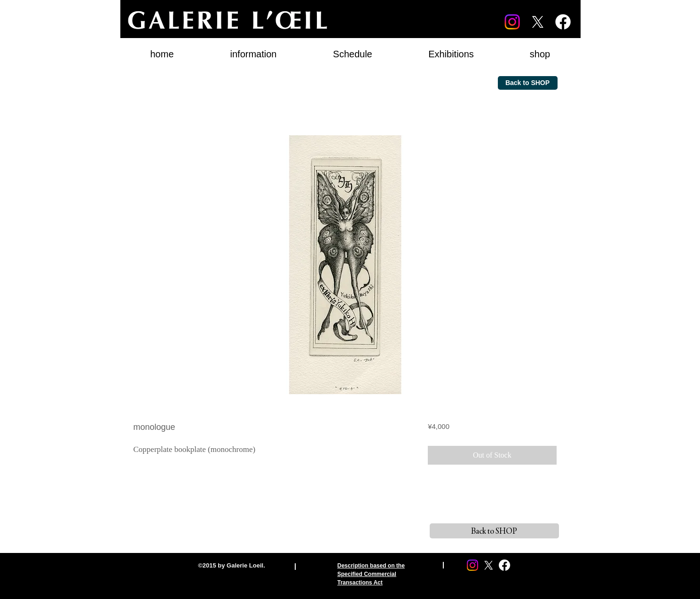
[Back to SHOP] (528, 83)
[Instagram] (512, 22)
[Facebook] (563, 22)
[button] (451, 50)
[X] (538, 22)
